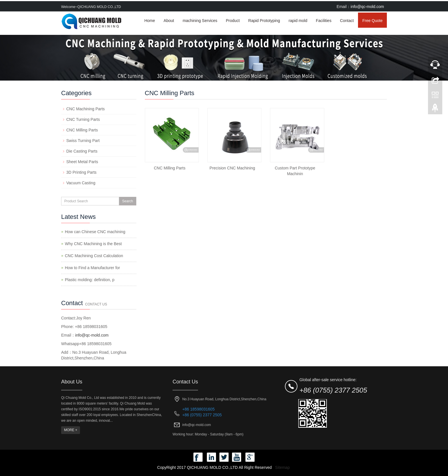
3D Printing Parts (81, 172)
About (169, 21)
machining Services (200, 21)
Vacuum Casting (81, 183)
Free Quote (372, 21)
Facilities (323, 21)
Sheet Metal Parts (82, 162)
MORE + (71, 430)
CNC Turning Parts (83, 119)
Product (233, 21)
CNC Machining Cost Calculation (94, 256)
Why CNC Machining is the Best (93, 244)
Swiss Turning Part (83, 141)
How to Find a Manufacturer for (92, 268)
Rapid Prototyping (264, 21)
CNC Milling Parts (169, 168)
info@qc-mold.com (367, 7)
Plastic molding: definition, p (90, 280)
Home (150, 21)
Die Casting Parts (82, 151)
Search (127, 201)
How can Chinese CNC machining (95, 232)
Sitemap (282, 467)
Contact (347, 21)
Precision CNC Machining (232, 168)
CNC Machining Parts (86, 109)
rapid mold (298, 21)
